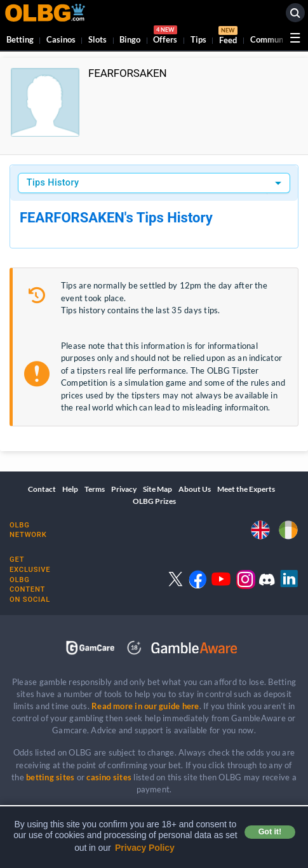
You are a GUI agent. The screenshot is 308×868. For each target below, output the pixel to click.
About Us (195, 489)
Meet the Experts (246, 489)
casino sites (109, 777)
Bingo (130, 39)
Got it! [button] (270, 832)
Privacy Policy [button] (145, 848)
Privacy (124, 489)
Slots (97, 39)
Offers (165, 37)
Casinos (61, 39)
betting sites (50, 777)
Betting (20, 39)
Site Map (157, 489)
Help (70, 489)
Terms (95, 489)
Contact (42, 489)
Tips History (53, 183)
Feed (228, 37)
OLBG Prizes (154, 501)
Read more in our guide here (145, 706)
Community (272, 39)
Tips (198, 39)
